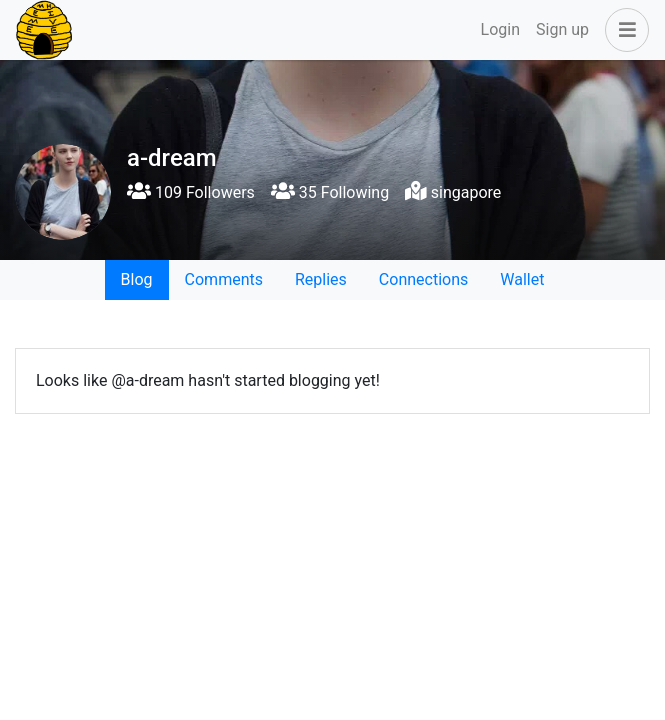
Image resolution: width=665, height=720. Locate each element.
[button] (623, 30)
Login (500, 29)
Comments (224, 279)
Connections (423, 279)
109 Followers (191, 192)
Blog (137, 279)
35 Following (330, 192)
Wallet (522, 279)
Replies (321, 279)
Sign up (562, 29)
